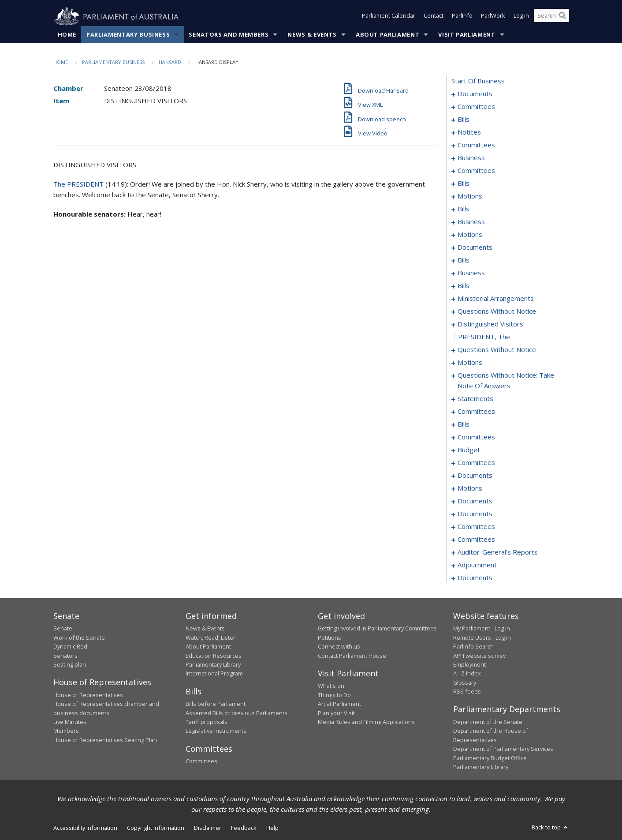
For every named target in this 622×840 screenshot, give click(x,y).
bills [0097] (464, 260)
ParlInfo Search (473, 647)
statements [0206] (475, 399)
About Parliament (387, 35)
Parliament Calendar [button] (389, 17)
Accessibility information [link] (85, 828)
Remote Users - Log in (482, 637)
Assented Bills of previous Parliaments (237, 713)
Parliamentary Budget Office (490, 758)
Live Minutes (70, 722)
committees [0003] (476, 107)
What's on (331, 686)
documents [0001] (475, 94)
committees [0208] (476, 412)
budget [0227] (469, 450)
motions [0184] (470, 363)
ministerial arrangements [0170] (496, 299)
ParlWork (493, 17)
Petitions (330, 637)
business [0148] (471, 273)
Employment (469, 665)
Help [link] (272, 828)
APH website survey (479, 656)
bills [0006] (464, 120)
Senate (63, 629)
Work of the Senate (79, 637)
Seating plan (70, 665)
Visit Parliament (467, 35)
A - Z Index (467, 674)
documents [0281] (475, 578)
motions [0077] (470, 235)
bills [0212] (464, 424)
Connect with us (339, 647)
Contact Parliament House (352, 656)
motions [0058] (470, 196)
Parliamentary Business (128, 35)
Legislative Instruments (216, 731)
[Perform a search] (562, 17)
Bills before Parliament (216, 704)
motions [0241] (470, 488)
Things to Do (334, 695)
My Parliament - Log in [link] (482, 629)
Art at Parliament (339, 704)
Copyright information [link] (156, 828)
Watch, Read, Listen (211, 637)
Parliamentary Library (213, 665)
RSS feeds (467, 692)
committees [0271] (476, 540)
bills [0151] (464, 286)
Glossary (465, 682)
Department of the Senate (488, 722)
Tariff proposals (207, 722)
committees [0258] (476, 527)
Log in (521, 17)
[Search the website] (551, 17)
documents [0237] (475, 476)
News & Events (312, 35)
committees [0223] (476, 437)
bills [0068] (464, 209)
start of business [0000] (478, 81)
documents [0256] (475, 514)
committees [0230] (476, 463)
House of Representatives (88, 695)
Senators (65, 656)
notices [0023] (469, 132)
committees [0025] (476, 145)
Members (66, 731)
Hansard (170, 62)
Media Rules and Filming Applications (366, 722)
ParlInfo (462, 17)
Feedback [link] (244, 828)
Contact (434, 17)
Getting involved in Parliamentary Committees (377, 629)
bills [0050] (464, 184)
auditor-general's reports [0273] (498, 552)
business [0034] (471, 158)
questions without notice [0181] (497, 350)
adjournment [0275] (477, 565)
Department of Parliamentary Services (503, 749)
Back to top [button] (550, 828)
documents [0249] (475, 501)
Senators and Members (229, 35)
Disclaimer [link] (208, 828)
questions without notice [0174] (497, 311)
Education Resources (214, 656)
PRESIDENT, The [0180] (484, 337)
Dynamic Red (70, 647)
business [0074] (471, 222)
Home (67, 35)
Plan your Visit (336, 713)
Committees (201, 761)
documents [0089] (475, 247)
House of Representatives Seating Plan (105, 740)
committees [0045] (476, 171)
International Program (214, 674)
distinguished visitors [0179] (490, 324)
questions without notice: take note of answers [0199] (506, 381)
